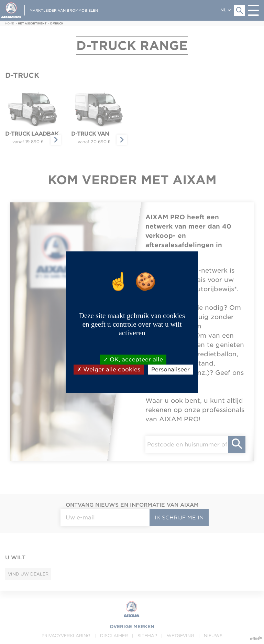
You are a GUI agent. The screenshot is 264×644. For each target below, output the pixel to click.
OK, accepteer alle (133, 360)
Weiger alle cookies (109, 369)
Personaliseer (170, 369)
